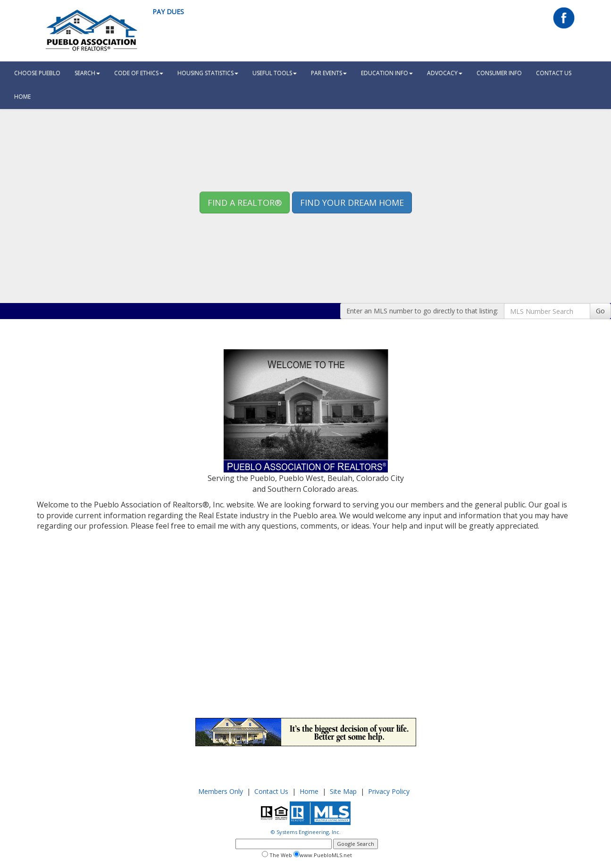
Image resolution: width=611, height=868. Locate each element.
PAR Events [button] (329, 73)
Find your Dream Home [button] (352, 202)
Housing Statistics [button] (208, 73)
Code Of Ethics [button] (139, 73)
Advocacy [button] (445, 73)
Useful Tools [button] (275, 73)
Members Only (221, 791)
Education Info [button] (387, 73)
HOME (22, 97)
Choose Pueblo (37, 73)
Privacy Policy (389, 791)
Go (600, 311)
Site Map (343, 791)
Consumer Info (499, 73)
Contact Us (554, 73)
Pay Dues (168, 12)
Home (309, 791)
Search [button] (87, 73)
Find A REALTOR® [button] (245, 202)
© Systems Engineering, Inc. (306, 832)
